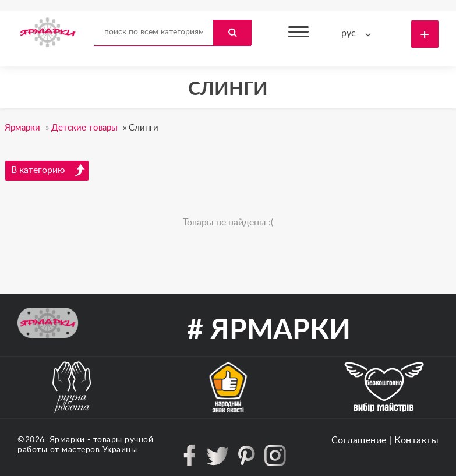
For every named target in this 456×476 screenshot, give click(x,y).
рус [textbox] (349, 33)
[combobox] (359, 34)
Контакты (416, 440)
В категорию (48, 170)
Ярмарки (67, 440)
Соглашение (359, 440)
